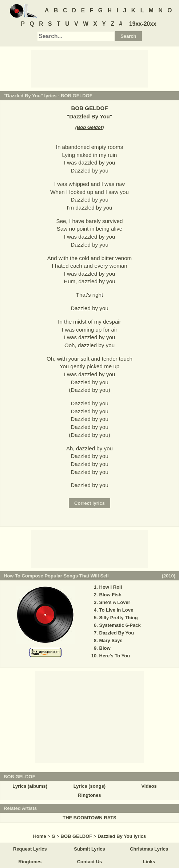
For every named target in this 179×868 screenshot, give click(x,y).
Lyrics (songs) (89, 786)
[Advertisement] (89, 68)
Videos (149, 786)
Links (149, 862)
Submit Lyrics (89, 849)
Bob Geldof (89, 127)
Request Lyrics (30, 849)
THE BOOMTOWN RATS (89, 818)
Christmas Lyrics (149, 849)
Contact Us (90, 862)
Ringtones (89, 795)
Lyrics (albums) (30, 786)
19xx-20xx (143, 24)
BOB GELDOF (77, 96)
